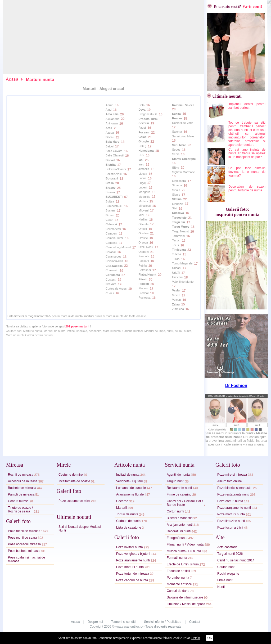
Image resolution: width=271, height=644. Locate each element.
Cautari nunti (226, 567)
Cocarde (122, 501)
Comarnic (112, 270)
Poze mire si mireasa (232, 475)
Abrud (109, 105)
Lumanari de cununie (131, 488)
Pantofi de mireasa (21, 494)
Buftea (110, 201)
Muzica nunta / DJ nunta (184, 551)
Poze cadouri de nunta (132, 580)
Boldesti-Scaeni (116, 169)
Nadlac (143, 219)
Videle (176, 295)
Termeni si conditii (123, 622)
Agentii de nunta (178, 475)
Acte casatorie (227, 547)
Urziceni (177, 277)
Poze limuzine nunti (231, 521)
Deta (141, 105)
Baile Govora (114, 151)
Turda (176, 259)
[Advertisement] (104, 37)
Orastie (143, 238)
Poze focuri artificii (230, 528)
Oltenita (143, 224)
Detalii (196, 638)
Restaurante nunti (179, 488)
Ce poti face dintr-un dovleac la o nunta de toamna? (247, 172)
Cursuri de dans (178, 591)
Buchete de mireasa (22, 488)
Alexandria (112, 119)
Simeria (177, 185)
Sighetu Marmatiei (184, 172)
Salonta (177, 132)
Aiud (109, 110)
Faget (142, 128)
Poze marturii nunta (130, 567)
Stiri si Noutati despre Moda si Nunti (80, 529)
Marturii (121, 508)
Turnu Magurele (182, 263)
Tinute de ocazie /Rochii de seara (20, 510)
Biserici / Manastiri (180, 518)
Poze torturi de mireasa (133, 574)
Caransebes (113, 256)
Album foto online (230, 481)
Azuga (110, 133)
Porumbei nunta (178, 578)
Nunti (221, 587)
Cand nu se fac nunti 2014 (236, 560)
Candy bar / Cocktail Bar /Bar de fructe (185, 503)
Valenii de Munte (183, 282)
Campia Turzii (114, 238)
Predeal (143, 293)
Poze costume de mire (74, 501)
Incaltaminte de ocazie (74, 481)
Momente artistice (179, 584)
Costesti (111, 280)
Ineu (141, 164)
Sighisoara (179, 181)
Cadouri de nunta (128, 521)
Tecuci (176, 240)
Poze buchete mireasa (24, 551)
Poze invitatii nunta (130, 547)
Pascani (144, 261)
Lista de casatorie (129, 528)
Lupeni (143, 187)
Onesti (143, 229)
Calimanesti (113, 229)
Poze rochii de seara (22, 538)
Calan (109, 220)
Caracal (111, 252)
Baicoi (110, 146)
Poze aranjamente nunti (133, 560)
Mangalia (144, 192)
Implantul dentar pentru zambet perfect (247, 106)
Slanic (176, 195)
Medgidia (144, 197)
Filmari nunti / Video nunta (185, 544)
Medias (143, 201)
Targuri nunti (175, 481)
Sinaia (176, 190)
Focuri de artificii (178, 571)
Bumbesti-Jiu (114, 206)
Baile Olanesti (115, 155)
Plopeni (143, 288)
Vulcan (176, 300)
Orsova (143, 242)
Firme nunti (225, 580)
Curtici (110, 293)
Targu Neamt (180, 231)
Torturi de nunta (127, 514)
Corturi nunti (175, 511)
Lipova (143, 174)
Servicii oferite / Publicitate (163, 622)
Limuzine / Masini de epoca (186, 604)
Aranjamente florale (130, 494)
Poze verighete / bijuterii (133, 554)
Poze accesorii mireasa (24, 544)
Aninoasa (112, 123)
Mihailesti (144, 206)
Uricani (177, 268)
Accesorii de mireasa (23, 481)
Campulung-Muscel (118, 247)
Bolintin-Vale (114, 174)
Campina (111, 243)
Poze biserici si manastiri (235, 488)
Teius (175, 245)
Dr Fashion (236, 386)
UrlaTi (176, 273)
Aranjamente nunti (180, 525)
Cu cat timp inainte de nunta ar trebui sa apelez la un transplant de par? (247, 153)
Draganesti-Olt (148, 114)
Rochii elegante (228, 574)
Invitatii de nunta (128, 475)
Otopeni (144, 252)
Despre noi (95, 622)
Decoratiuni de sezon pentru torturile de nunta (247, 188)
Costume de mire (71, 475)
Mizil (141, 215)
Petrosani (144, 270)
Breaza (110, 192)
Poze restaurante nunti (233, 494)
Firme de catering (179, 494)
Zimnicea (178, 309)
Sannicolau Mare (183, 136)
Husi (141, 155)
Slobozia (178, 204)
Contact (195, 622)
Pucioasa (144, 298)
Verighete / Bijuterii (129, 481)
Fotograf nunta (177, 538)
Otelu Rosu (146, 247)
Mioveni (143, 210)
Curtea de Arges (116, 289)
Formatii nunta (177, 558)
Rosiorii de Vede (183, 123)
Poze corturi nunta (230, 501)
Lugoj (142, 183)
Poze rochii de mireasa (24, 531)
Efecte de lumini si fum (183, 564)
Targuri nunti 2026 (230, 554)
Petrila (143, 265)
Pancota (144, 256)
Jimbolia (144, 169)
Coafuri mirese (18, 501)
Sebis (176, 154)
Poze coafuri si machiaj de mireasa (26, 559)
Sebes (176, 150)
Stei (175, 208)
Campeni (111, 233)
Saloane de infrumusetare (185, 597)
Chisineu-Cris (114, 261)
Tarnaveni (178, 236)
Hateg (142, 146)
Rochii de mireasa (21, 475)
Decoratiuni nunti (179, 531)
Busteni (110, 210)
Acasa (75, 622)
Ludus (142, 178)
